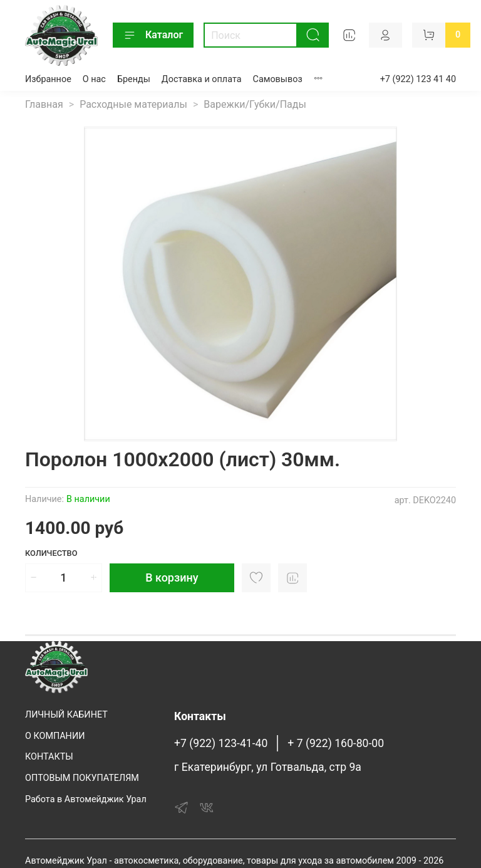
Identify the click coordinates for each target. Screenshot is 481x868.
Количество (51, 553)
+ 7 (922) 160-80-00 (336, 743)
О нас (94, 79)
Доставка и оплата (202, 79)
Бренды (134, 79)
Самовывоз (278, 79)
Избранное (48, 79)
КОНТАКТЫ (49, 757)
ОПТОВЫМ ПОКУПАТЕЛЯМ (82, 778)
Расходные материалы (133, 104)
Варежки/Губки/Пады (255, 104)
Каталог (153, 35)
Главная (44, 104)
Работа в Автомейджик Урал (86, 799)
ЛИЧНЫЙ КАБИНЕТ (66, 715)
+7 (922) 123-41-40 (221, 743)
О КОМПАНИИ (55, 736)
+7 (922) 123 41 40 (418, 79)
